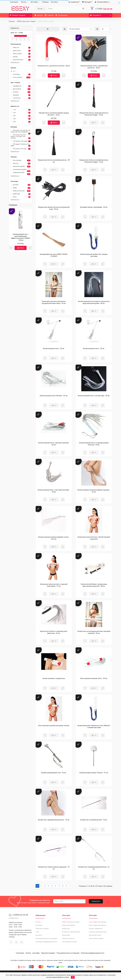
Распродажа (61, 15)
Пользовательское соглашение (46, 938)
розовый (21, 92)
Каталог (21, 15)
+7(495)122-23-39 (18, 915)
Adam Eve (21, 48)
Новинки (49, 15)
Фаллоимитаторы (95, 935)
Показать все (16, 62)
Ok (73, 977)
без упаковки (21, 160)
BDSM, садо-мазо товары (26, 21)
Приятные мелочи (68, 938)
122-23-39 (104, 9)
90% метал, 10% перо (21, 149)
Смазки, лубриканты (96, 929)
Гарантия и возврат (42, 929)
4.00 (21, 122)
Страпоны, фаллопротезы (98, 932)
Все (13, 71)
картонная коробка (21, 166)
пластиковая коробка (21, 170)
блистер (21, 164)
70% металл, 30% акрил (21, 141)
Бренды (39, 15)
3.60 (21, 119)
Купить (21, 248)
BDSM (21, 188)
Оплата (25, 2)
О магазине (14, 2)
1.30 (21, 110)
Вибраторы (66, 929)
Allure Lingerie (21, 54)
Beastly (21, 57)
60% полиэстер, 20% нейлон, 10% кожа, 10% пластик (21, 137)
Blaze (21, 197)
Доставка (35, 2)
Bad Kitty (21, 185)
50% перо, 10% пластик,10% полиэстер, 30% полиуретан (21, 131)
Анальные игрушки (69, 925)
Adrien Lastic (21, 51)
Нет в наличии (21, 77)
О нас (37, 932)
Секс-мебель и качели (70, 942)
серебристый (21, 86)
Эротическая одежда (96, 938)
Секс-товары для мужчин (97, 925)
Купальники (66, 935)
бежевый (21, 95)
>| (37, 890)
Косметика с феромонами (71, 932)
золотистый (21, 98)
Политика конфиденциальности (46, 942)
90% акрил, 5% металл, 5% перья (21, 145)
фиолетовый (21, 89)
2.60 (21, 113)
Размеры (45, 2)
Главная (12, 21)
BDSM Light (21, 194)
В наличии (21, 74)
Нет (94, 123)
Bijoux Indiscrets (21, 60)
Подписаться (96, 901)
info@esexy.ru (14, 918)
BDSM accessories (21, 191)
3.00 (21, 116)
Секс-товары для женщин (98, 922)
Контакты (54, 2)
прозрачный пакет (21, 173)
